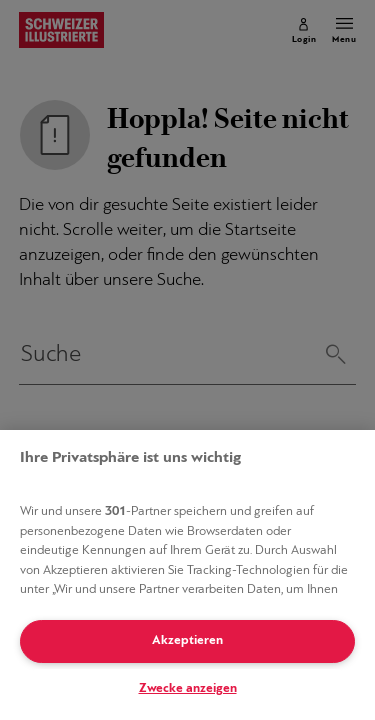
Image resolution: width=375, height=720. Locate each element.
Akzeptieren (187, 640)
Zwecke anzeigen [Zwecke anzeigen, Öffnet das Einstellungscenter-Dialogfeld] (188, 688)
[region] (187, 575)
